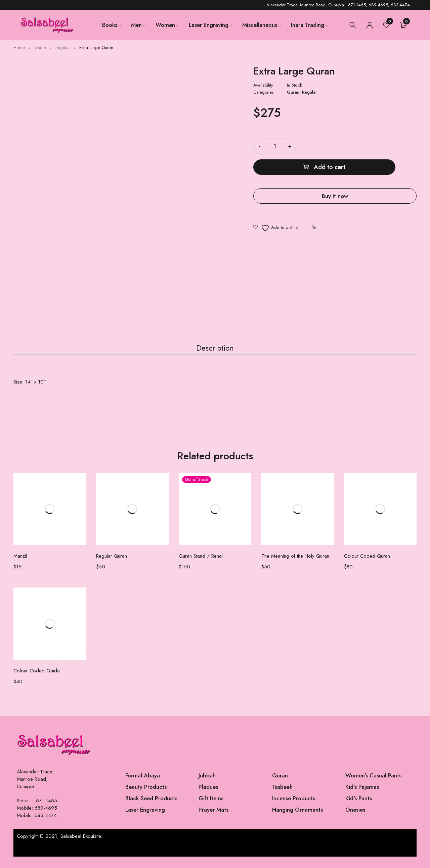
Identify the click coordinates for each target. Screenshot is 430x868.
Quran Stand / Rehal (201, 567)
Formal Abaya (143, 787)
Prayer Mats (213, 821)
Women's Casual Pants (373, 787)
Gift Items (211, 810)
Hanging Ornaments (297, 821)
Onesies (355, 821)
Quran (40, 47)
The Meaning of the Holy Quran (295, 567)
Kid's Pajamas (362, 798)
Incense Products (294, 810)
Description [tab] (215, 354)
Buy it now (335, 175)
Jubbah (207, 787)
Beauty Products (146, 798)
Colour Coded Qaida (37, 682)
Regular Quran (112, 567)
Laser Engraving (145, 821)
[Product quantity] (275, 146)
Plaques (208, 798)
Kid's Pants (359, 810)
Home (19, 47)
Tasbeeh (282, 798)
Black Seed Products (151, 810)
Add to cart (365, 146)
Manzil (20, 567)
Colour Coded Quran (367, 567)
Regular (63, 47)
